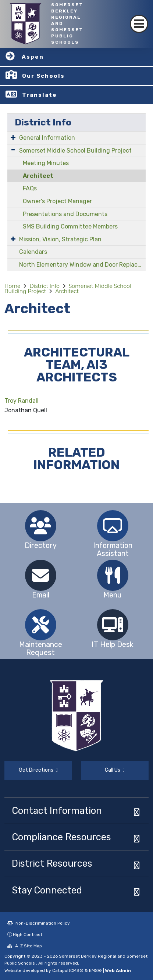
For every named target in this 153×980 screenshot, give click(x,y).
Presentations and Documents (65, 214)
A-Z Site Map (25, 946)
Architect (38, 176)
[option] (40, 526)
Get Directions (38, 770)
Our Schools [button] (43, 76)
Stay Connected (47, 890)
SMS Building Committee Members (70, 226)
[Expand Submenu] (13, 137)
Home (12, 286)
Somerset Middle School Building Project (75, 151)
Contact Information (57, 811)
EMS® (95, 970)
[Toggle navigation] (139, 24)
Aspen (33, 57)
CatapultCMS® (68, 970)
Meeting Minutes (46, 163)
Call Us (115, 770)
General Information (47, 138)
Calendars (33, 252)
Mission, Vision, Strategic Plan (60, 239)
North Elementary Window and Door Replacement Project (82, 265)
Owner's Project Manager (57, 201)
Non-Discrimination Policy (39, 923)
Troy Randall (22, 401)
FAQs (30, 188)
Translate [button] (40, 95)
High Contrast (28, 935)
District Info (43, 122)
